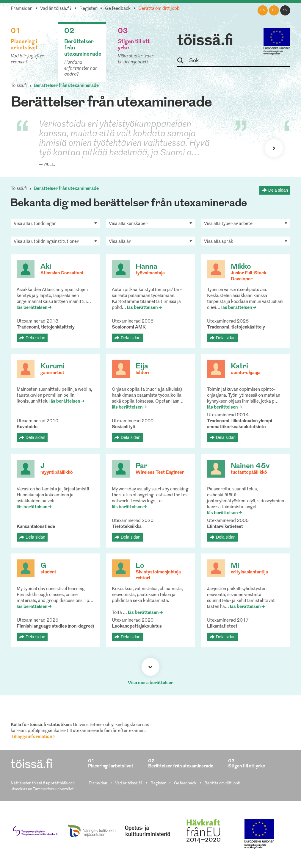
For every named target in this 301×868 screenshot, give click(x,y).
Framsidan (22, 9)
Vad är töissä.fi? (56, 9)
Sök (183, 61)
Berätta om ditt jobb (159, 9)
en (263, 10)
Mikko (241, 267)
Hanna (146, 267)
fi (274, 10)
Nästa (274, 148)
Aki (46, 267)
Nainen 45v (250, 466)
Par (142, 466)
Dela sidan (278, 190)
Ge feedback (118, 9)
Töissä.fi (19, 86)
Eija (142, 367)
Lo (140, 566)
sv (285, 10)
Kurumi (52, 367)
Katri (239, 367)
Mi (235, 566)
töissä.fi (205, 41)
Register (88, 9)
